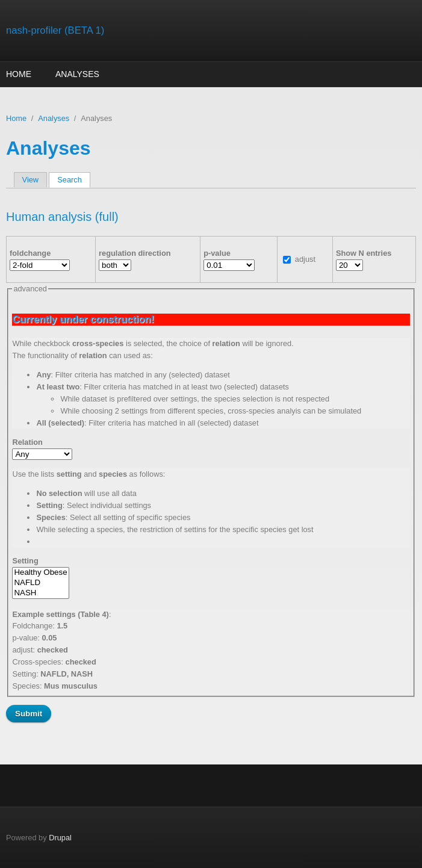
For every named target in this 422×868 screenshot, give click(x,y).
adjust (305, 259)
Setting (25, 561)
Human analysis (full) (62, 217)
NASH (40, 593)
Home (19, 74)
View (31, 180)
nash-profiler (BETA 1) (55, 30)
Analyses (77, 74)
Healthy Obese (40, 573)
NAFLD (40, 583)
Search (73, 180)
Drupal (60, 838)
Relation (27, 442)
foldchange (30, 253)
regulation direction (135, 253)
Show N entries (364, 253)
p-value (217, 253)
